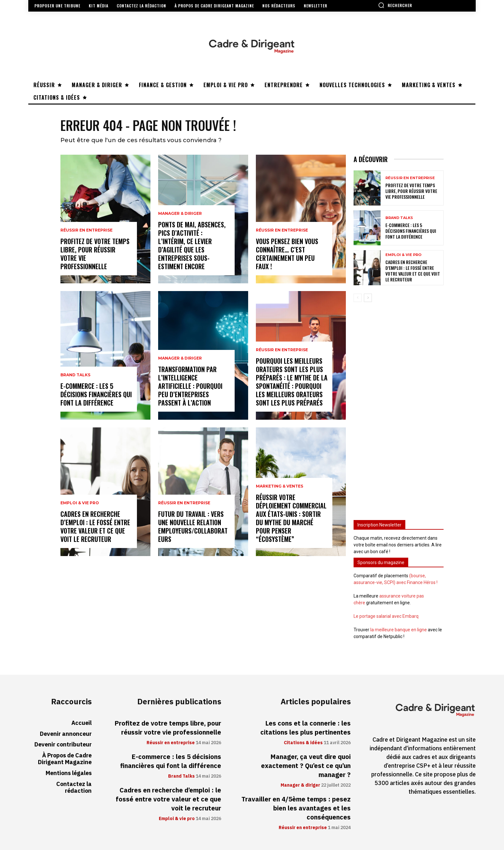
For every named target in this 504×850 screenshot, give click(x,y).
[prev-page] (358, 298)
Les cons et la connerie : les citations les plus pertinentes (306, 728)
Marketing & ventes (279, 486)
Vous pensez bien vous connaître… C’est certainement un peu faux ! (287, 254)
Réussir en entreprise (86, 230)
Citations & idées (303, 743)
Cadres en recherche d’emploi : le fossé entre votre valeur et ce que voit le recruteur (95, 526)
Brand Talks (75, 375)
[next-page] (368, 298)
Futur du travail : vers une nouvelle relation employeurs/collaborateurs (193, 526)
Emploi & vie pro (80, 503)
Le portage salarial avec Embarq (386, 616)
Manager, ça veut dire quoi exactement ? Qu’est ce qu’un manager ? (306, 766)
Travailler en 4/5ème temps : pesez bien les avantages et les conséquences (296, 808)
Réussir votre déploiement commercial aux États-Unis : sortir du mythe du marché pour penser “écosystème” (291, 518)
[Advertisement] (399, 408)
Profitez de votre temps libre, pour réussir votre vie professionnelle (95, 254)
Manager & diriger (180, 214)
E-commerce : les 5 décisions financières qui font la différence (96, 394)
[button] (395, 5)
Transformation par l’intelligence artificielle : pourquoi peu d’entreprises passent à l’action (190, 386)
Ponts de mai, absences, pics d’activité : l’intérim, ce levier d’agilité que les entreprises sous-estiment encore (192, 245)
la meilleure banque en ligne (399, 630)
